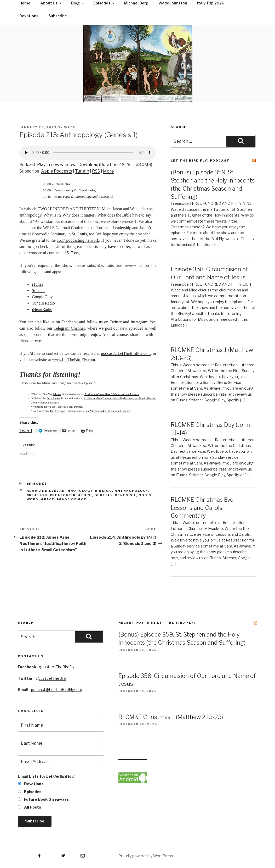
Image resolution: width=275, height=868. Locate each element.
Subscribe (60, 16)
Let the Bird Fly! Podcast (200, 161)
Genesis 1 (125, 495)
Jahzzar (57, 394)
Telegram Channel (69, 328)
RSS (96, 171)
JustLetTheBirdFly (58, 667)
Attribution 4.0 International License (110, 411)
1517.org (72, 253)
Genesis (103, 495)
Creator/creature (71, 495)
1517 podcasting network (78, 240)
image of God (72, 499)
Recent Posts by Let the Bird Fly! (157, 623)
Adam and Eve (42, 491)
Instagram (139, 322)
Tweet (26, 430)
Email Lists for (46, 776)
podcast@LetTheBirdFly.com (57, 690)
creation (37, 495)
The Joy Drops (58, 411)
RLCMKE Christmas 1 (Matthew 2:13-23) (171, 717)
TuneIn (82, 171)
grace (48, 499)
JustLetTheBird (53, 678)
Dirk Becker (54, 398)
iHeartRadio (42, 309)
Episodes (37, 484)
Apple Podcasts (57, 171)
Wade (70, 127)
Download (88, 165)
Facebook (70, 322)
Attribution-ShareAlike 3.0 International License (112, 394)
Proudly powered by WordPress (146, 856)
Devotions (29, 16)
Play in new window (56, 165)
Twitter (116, 322)
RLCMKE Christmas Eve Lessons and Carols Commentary (202, 508)
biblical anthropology (122, 491)
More (108, 171)
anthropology (76, 491)
